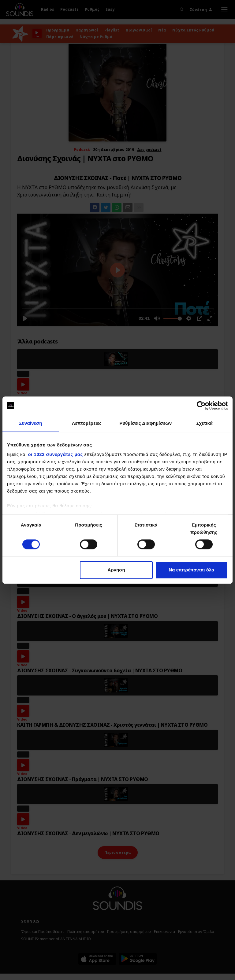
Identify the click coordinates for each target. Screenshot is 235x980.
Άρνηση (116, 570)
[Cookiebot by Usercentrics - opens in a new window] (201, 406)
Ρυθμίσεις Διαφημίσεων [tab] (145, 423)
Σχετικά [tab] (204, 423)
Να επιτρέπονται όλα (192, 570)
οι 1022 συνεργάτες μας (56, 454)
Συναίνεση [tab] (30, 423)
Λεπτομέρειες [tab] (87, 423)
